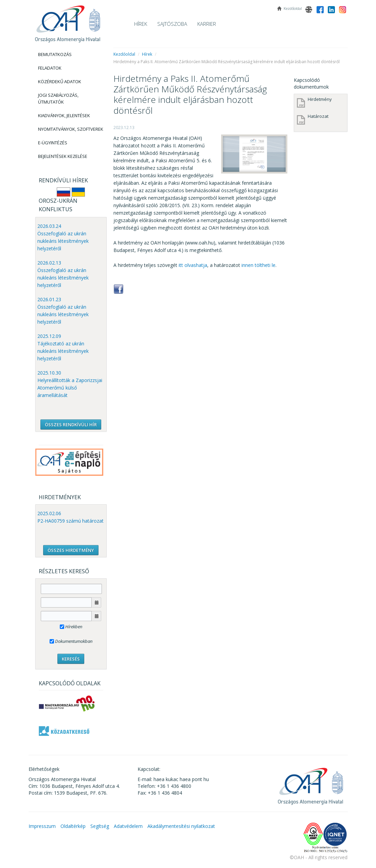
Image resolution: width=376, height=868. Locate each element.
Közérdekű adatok (60, 82)
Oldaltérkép (73, 826)
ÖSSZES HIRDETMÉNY (71, 550)
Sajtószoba (172, 24)
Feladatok (50, 68)
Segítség (100, 826)
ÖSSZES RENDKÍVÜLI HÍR (71, 424)
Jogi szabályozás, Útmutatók (58, 98)
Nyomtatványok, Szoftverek (71, 129)
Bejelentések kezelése (63, 156)
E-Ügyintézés (53, 143)
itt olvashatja (193, 265)
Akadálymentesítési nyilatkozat (181, 826)
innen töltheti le (258, 265)
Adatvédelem (128, 826)
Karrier (207, 24)
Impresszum (42, 826)
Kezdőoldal (124, 54)
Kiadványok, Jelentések (64, 115)
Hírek (141, 24)
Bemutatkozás (55, 54)
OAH (68, 21)
